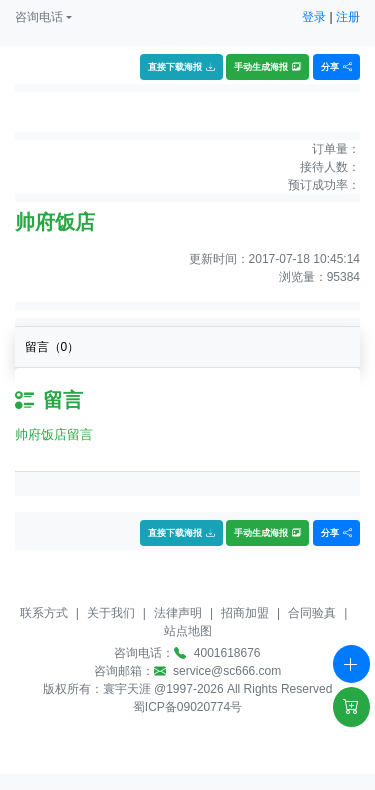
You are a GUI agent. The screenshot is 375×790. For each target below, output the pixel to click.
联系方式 (44, 613)
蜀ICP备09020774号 (187, 707)
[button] (43, 17)
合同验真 (312, 613)
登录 (314, 17)
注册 (348, 17)
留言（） (52, 347)
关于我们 (111, 613)
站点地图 (188, 631)
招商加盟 (245, 613)
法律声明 (178, 613)
